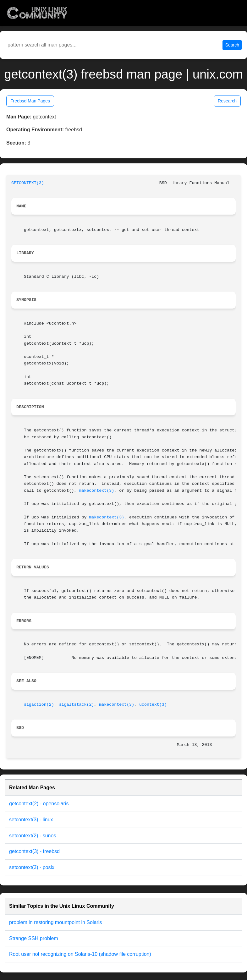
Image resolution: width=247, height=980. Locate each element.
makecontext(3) (96, 491)
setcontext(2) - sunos (33, 836)
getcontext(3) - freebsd (34, 851)
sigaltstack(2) (77, 705)
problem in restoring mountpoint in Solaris (55, 922)
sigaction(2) (39, 705)
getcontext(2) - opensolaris (39, 804)
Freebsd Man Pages (30, 101)
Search (232, 45)
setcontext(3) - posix (32, 867)
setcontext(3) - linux (31, 820)
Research (227, 101)
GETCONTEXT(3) (28, 183)
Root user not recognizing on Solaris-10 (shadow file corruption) (80, 954)
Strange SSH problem (34, 938)
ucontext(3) (153, 705)
